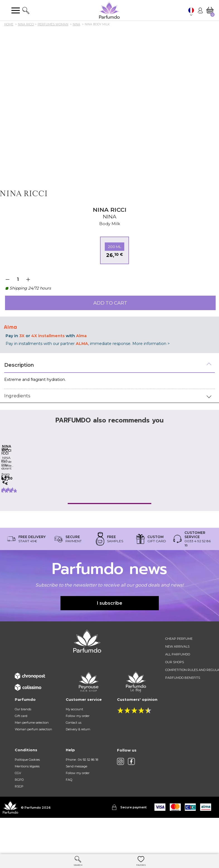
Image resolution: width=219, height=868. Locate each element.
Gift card (21, 747)
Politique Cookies (27, 790)
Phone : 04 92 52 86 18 (82, 790)
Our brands (23, 740)
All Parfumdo (178, 685)
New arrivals (177, 677)
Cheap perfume (179, 669)
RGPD (19, 810)
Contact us (74, 753)
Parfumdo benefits (183, 708)
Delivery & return (78, 760)
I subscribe (110, 634)
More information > (151, 344)
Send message (76, 797)
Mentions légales (27, 797)
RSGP (19, 817)
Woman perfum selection (33, 760)
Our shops (175, 693)
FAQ (69, 810)
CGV (18, 804)
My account (74, 740)
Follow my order (78, 747)
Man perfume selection (32, 753)
